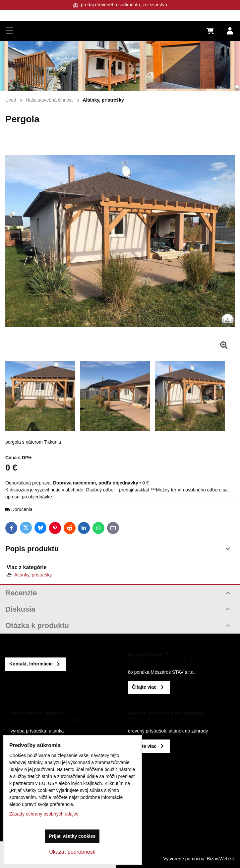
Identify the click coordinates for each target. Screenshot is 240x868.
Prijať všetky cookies (72, 836)
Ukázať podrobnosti (72, 852)
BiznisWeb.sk (221, 859)
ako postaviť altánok (36, 713)
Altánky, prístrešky (33, 575)
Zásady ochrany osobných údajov (44, 814)
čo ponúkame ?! (148, 654)
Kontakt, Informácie (31, 664)
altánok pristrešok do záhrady (166, 713)
